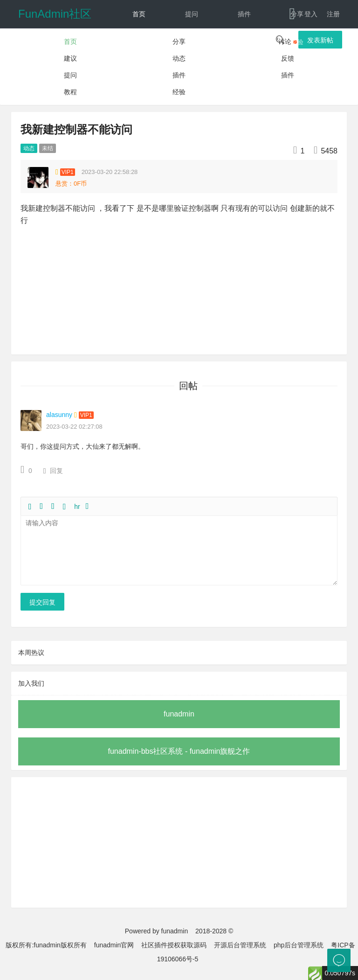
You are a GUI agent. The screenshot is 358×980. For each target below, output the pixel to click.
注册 (333, 14)
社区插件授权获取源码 (174, 945)
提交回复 (42, 602)
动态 (139, 70)
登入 (311, 14)
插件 (244, 14)
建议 (192, 42)
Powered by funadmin (156, 931)
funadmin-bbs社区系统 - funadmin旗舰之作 (179, 751)
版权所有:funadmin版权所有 (46, 945)
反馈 (192, 70)
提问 (192, 14)
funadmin (179, 714)
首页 (139, 14)
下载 (289, 70)
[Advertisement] (179, 842)
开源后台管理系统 (240, 945)
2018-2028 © (214, 931)
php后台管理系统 (299, 945)
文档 (236, 70)
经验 (297, 42)
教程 (244, 42)
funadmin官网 (114, 945)
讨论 (139, 42)
